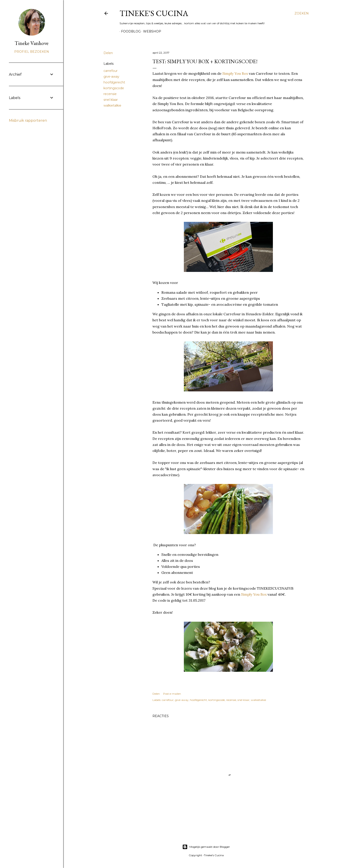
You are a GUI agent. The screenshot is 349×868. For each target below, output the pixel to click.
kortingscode (114, 88)
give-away (111, 77)
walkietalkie (112, 105)
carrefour (111, 71)
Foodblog (129, 31)
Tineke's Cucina (154, 13)
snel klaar (111, 100)
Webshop (151, 31)
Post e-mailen (172, 694)
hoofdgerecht (114, 82)
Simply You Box (235, 73)
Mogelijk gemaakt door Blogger (206, 847)
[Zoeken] (302, 13)
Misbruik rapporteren (28, 120)
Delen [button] (108, 53)
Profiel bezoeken (32, 52)
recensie (110, 94)
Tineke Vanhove (32, 43)
